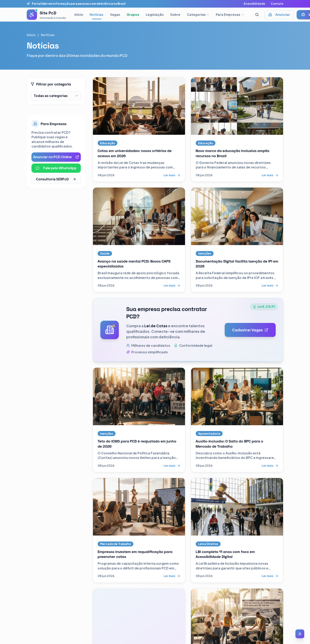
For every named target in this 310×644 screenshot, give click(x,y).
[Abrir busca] (257, 15)
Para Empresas (230, 14)
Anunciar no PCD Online (56, 157)
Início (79, 14)
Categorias (198, 14)
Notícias (97, 14)
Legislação (155, 14)
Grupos (133, 14)
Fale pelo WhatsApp (56, 168)
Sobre (175, 14)
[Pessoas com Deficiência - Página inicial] (46, 15)
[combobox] (56, 96)
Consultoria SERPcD (56, 179)
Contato (277, 4)
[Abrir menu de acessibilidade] (300, 634)
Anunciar (279, 14)
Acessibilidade (254, 4)
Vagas (115, 14)
